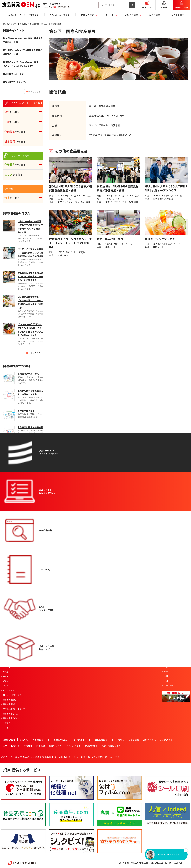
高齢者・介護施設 (109, 611)
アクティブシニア (77, 560)
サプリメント (9, 606)
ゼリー (6, 616)
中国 (166, 676)
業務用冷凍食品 (9, 700)
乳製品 (6, 602)
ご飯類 (6, 574)
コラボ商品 (74, 578)
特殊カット (45, 574)
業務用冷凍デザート (11, 718)
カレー (6, 620)
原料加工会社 (170, 586)
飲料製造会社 (170, 572)
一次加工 (7, 723)
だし (5, 630)
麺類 (5, 578)
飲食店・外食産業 (109, 588)
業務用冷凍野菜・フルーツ (14, 709)
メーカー (106, 583)
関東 (166, 662)
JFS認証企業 (107, 639)
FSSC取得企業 (108, 634)
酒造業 (105, 606)
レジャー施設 (108, 592)
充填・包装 (45, 616)
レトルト (7, 644)
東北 (166, 657)
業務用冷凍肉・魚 (10, 714)
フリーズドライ (47, 578)
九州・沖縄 (169, 685)
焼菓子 (6, 676)
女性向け (73, 574)
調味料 (6, 625)
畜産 (5, 597)
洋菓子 (6, 681)
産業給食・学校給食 (110, 597)
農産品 (6, 583)
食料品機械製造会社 (172, 590)
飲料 (5, 564)
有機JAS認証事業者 (110, 630)
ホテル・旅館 (108, 574)
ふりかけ (7, 634)
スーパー (106, 560)
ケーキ (6, 658)
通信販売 (106, 578)
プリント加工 (46, 611)
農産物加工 (45, 560)
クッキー (7, 662)
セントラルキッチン (110, 602)
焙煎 (43, 592)
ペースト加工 (46, 602)
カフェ (105, 616)
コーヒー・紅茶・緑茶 (12, 695)
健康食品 (7, 592)
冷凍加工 (45, 606)
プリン (6, 686)
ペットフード (9, 690)
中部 (166, 667)
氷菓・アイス (9, 653)
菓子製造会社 (170, 581)
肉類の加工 (45, 564)
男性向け (73, 569)
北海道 (167, 653)
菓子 (5, 648)
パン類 (6, 569)
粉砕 (43, 588)
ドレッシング (9, 639)
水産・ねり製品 (9, 588)
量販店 (105, 564)
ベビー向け (74, 564)
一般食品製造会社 (171, 560)
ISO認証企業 (107, 644)
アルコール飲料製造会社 (174, 576)
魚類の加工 (45, 569)
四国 (166, 681)
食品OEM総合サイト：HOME (15, 24)
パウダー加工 (46, 597)
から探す (12, 112)
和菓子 (6, 672)
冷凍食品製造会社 (171, 600)
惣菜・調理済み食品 (11, 560)
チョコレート (9, 667)
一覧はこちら (34, 91)
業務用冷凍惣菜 (9, 704)
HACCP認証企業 (109, 625)
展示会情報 (34, 24)
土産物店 (106, 569)
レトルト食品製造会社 (173, 595)
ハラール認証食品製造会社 (113, 620)
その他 (6, 728)
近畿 (166, 671)
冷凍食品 (7, 611)
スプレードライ (47, 583)
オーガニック (75, 583)
